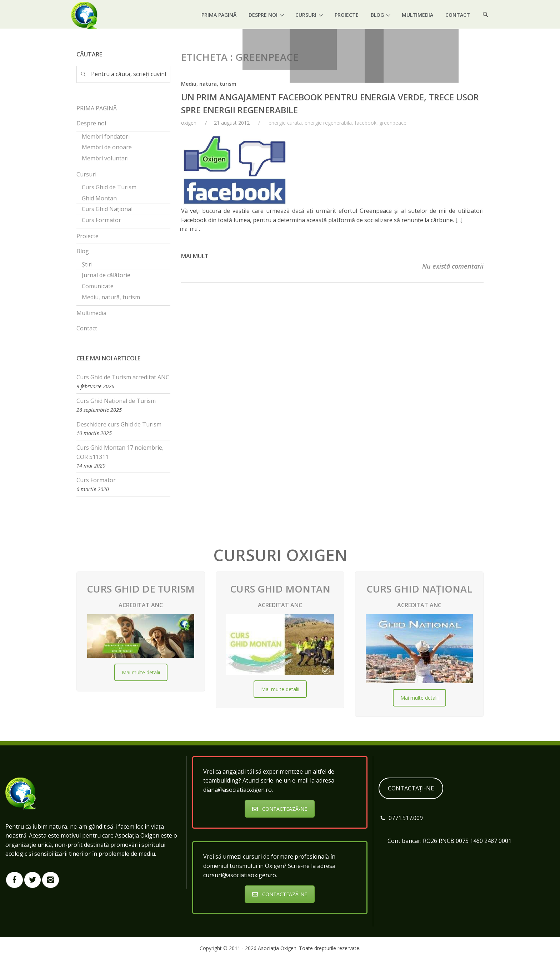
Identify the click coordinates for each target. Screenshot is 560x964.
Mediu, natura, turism (209, 84)
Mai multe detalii (141, 672)
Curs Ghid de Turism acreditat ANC (123, 377)
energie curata (285, 123)
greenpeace (393, 123)
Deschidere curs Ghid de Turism (119, 424)
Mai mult (195, 256)
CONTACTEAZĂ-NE (280, 809)
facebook (366, 123)
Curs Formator (96, 480)
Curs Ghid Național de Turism (116, 401)
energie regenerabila (328, 123)
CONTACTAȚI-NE (411, 788)
